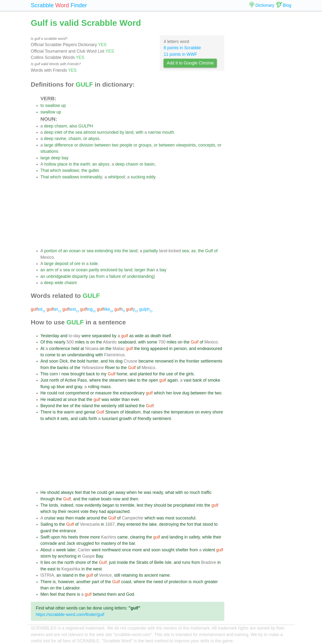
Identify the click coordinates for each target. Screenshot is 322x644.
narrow (155, 132)
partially (151, 251)
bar (132, 543)
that (82, 399)
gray (78, 387)
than (151, 270)
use (170, 374)
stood (208, 524)
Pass (82, 380)
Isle (168, 562)
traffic (206, 492)
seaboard (127, 342)
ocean (75, 251)
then (134, 499)
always (67, 492)
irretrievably (91, 177)
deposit (62, 264)
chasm (61, 126)
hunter (92, 361)
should (53, 492)
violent (209, 550)
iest (71, 309)
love (177, 393)
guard (46, 531)
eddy (151, 177)
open (154, 380)
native (94, 499)
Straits (142, 562)
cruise (50, 518)
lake (153, 524)
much (195, 492)
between (103, 145)
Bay (99, 556)
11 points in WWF (180, 54)
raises (157, 412)
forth (93, 419)
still (121, 406)
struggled (85, 543)
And (44, 361)
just (112, 562)
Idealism (133, 412)
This (45, 374)
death (156, 336)
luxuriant (110, 419)
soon (54, 361)
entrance (68, 531)
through (48, 499)
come (50, 355)
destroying (169, 524)
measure (103, 393)
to (42, 105)
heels (73, 537)
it (58, 419)
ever (135, 399)
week (61, 550)
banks (63, 368)
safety (194, 537)
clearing (137, 537)
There (46, 412)
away (120, 492)
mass (106, 387)
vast (187, 380)
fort (190, 524)
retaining (130, 575)
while (207, 537)
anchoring (67, 556)
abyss (94, 139)
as (194, 251)
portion (51, 251)
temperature (182, 412)
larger (140, 270)
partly (94, 270)
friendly (145, 419)
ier (54, 309)
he (94, 492)
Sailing (47, 524)
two (115, 145)
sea (79, 132)
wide (59, 283)
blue (61, 387)
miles (80, 342)
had (102, 511)
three (84, 537)
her (169, 393)
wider (115, 399)
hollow (50, 164)
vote (85, 511)
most (170, 518)
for (155, 374)
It (42, 562)
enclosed (109, 270)
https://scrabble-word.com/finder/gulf (70, 615)
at (82, 349)
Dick (64, 361)
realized (55, 399)
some (152, 342)
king (145, 349)
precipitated (184, 505)
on (93, 342)
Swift (45, 537)
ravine (60, 139)
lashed (131, 406)
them (112, 594)
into (118, 251)
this (49, 342)
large (49, 145)
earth (85, 164)
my (104, 374)
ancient (151, 575)
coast (126, 582)
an (95, 164)
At (43, 349)
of (65, 132)
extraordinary (132, 393)
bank (197, 380)
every (206, 412)
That (45, 170)
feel (78, 492)
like (105, 309)
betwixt (99, 594)
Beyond (48, 406)
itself (167, 336)
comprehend (77, 393)
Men (45, 594)
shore (218, 412)
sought (168, 550)
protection (178, 582)
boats (106, 499)
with (140, 132)
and (64, 336)
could (52, 393)
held (75, 349)
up (64, 105)
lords (54, 505)
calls (83, 419)
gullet (94, 170)
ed (38, 309)
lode (94, 264)
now (65, 374)
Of (43, 342)
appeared (159, 349)
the (71, 132)
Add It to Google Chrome (190, 63)
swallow (53, 105)
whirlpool (116, 177)
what (170, 492)
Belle (159, 562)
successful (185, 518)
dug (186, 393)
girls (190, 374)
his (112, 361)
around (93, 518)
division (86, 145)
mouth (168, 132)
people (126, 145)
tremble (127, 505)
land (129, 132)
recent (73, 511)
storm (46, 556)
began (108, 505)
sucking (138, 177)
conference (60, 349)
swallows (70, 170)
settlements (212, 361)
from (100, 276)
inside (122, 562)
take (132, 380)
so (186, 492)
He (43, 393)
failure (115, 276)
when (132, 492)
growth (125, 419)
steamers (118, 380)
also (73, 126)
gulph (146, 309)
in (70, 164)
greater (211, 582)
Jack (71, 543)
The (44, 505)
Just (44, 380)
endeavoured (210, 349)
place (62, 164)
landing (176, 537)
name (164, 575)
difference (64, 145)
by (122, 132)
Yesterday (50, 336)
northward (111, 550)
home (122, 374)
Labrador (71, 588)
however (66, 582)
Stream (112, 412)
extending (104, 251)
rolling (94, 387)
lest (140, 505)
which (56, 170)
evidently (93, 505)
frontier (193, 361)
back (90, 374)
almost (90, 132)
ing (88, 309)
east (51, 569)
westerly (109, 406)
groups (145, 145)
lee (66, 406)
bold (81, 361)
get (111, 492)
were (86, 336)
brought (78, 374)
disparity (80, 276)
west (97, 569)
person (180, 349)
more (95, 537)
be (170, 505)
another (83, 582)
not (61, 393)
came (122, 537)
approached (118, 511)
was (105, 399)
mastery (109, 543)
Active (70, 380)
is (87, 342)
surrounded (108, 132)
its (141, 575)
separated (101, 336)
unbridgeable (59, 276)
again (173, 380)
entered (134, 524)
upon (56, 537)
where (95, 380)
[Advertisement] (133, 214)
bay (65, 158)
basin (150, 164)
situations (49, 151)
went (96, 550)
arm (50, 270)
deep (49, 126)
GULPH (86, 126)
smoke (214, 380)
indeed (67, 505)
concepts (207, 145)
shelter (182, 550)
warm (69, 412)
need (158, 582)
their (62, 511)
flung (45, 387)
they (148, 505)
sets (64, 419)
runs (186, 562)
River (110, 368)
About (46, 550)
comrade (49, 543)
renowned (164, 361)
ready (158, 492)
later (71, 550)
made (80, 518)
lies (47, 562)
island (87, 406)
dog (119, 361)
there (71, 594)
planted (145, 374)
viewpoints (186, 145)
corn (54, 374)
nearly (60, 342)
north (54, 380)
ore (77, 264)
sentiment (162, 419)
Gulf (209, 251)
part (96, 582)
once (72, 399)
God (130, 594)
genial (89, 412)
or (85, 139)
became (146, 361)
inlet (58, 132)
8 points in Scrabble (182, 48)
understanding (140, 276)
